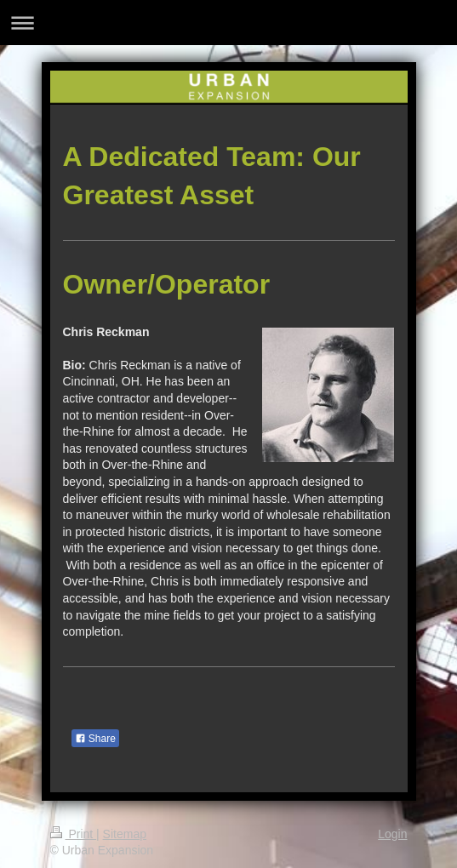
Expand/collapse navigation (228, 23)
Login (392, 834)
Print (74, 834)
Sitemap (125, 834)
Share (95, 739)
